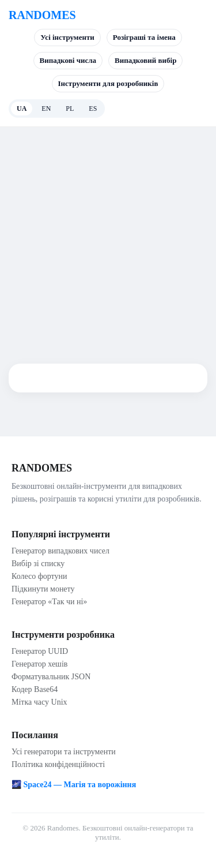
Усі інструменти (67, 37)
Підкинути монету (43, 589)
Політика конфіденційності (58, 764)
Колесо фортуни (39, 576)
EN (46, 108)
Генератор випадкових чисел (60, 551)
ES (93, 108)
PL (70, 108)
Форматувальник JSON (51, 677)
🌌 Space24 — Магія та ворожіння (74, 785)
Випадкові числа (68, 60)
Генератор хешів (39, 664)
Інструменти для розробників (108, 83)
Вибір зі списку (38, 564)
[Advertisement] (108, 241)
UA (22, 108)
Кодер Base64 (35, 689)
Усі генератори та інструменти (64, 752)
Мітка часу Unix (39, 702)
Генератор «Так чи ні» (49, 602)
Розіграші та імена (144, 37)
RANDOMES (42, 15)
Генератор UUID (40, 651)
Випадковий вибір (145, 60)
